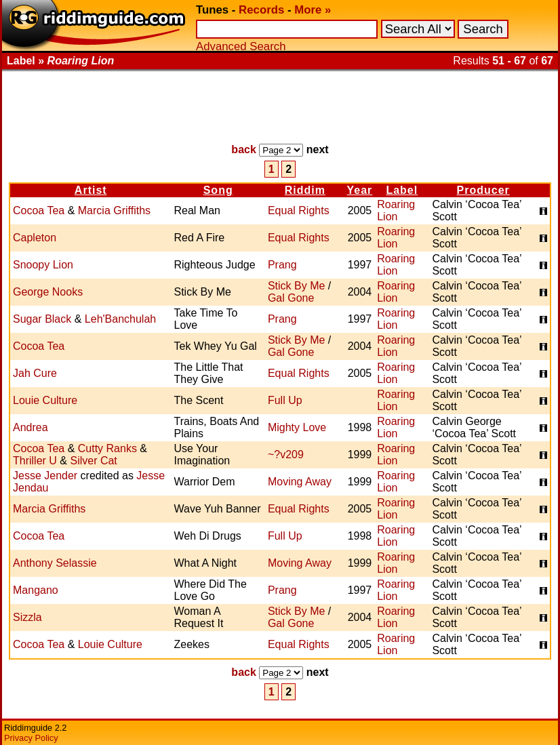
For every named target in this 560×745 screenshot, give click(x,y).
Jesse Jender (45, 476)
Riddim (305, 190)
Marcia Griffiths (114, 210)
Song (218, 190)
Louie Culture (45, 400)
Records (261, 10)
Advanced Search (241, 46)
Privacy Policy (31, 738)
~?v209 (286, 455)
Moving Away (300, 482)
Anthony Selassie (55, 563)
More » (313, 10)
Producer (483, 190)
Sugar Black (42, 319)
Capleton (35, 238)
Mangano (36, 590)
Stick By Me (296, 286)
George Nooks (48, 292)
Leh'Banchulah (120, 319)
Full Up (285, 400)
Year (360, 190)
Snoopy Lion (43, 265)
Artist (91, 190)
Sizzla (27, 617)
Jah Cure (35, 373)
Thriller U (35, 461)
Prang (282, 265)
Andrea (31, 427)
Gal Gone (291, 298)
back (243, 149)
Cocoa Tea (39, 210)
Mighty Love (297, 427)
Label (402, 190)
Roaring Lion (396, 210)
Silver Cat (93, 461)
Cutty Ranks (107, 448)
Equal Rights (299, 210)
